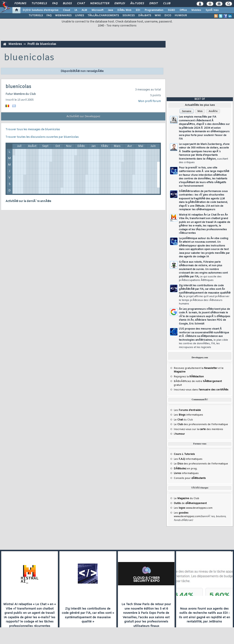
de (190, 503)
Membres (15, 44)
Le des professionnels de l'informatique (201, 424)
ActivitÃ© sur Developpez (83, 117)
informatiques (186, 473)
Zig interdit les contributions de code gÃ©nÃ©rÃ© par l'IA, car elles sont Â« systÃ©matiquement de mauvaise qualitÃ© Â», (205, 295)
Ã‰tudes (137, 4)
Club (167, 4)
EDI (138, 10)
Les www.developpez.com (193, 508)
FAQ (55, 4)
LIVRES (80, 16)
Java (110, 10)
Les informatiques (188, 415)
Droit (154, 4)
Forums (20, 4)
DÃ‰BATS (145, 16)
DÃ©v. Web (124, 10)
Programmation (154, 10)
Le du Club (186, 498)
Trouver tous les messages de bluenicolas (33, 130)
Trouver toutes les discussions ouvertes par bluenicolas (42, 137)
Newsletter (100, 4)
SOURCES (129, 16)
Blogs (67, 4)
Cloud (66, 10)
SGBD (171, 10)
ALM (84, 10)
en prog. (186, 469)
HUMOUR (181, 16)
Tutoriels (39, 4)
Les (187, 410)
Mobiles (196, 10)
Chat (81, 4)
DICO (168, 16)
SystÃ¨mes (212, 10)
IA (76, 10)
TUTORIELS (36, 16)
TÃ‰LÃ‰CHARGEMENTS (103, 16)
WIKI (158, 16)
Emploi (120, 4)
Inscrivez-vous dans (201, 390)
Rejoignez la (189, 377)
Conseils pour (190, 478)
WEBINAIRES (63, 16)
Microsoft (97, 10)
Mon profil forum (150, 101)
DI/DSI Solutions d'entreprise (41, 10)
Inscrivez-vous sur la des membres (198, 429)
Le (178, 420)
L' (179, 434)
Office (183, 10)
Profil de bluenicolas (42, 44)
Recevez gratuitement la (196, 368)
